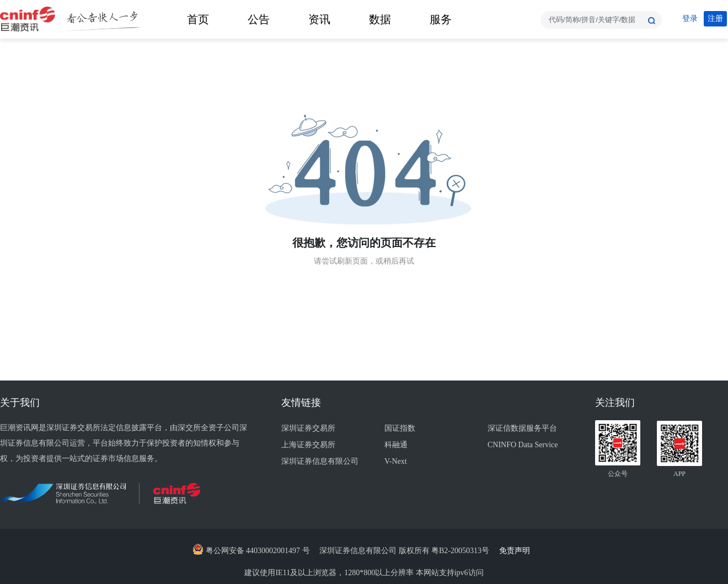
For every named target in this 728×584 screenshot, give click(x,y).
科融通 (396, 445)
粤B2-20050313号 (461, 551)
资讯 (319, 19)
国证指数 (400, 428)
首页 (198, 19)
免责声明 (518, 551)
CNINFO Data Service (523, 445)
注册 (715, 18)
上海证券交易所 (308, 445)
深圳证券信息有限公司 (320, 461)
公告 (259, 19)
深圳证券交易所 (308, 428)
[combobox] (601, 20)
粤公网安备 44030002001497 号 (251, 551)
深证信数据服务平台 (522, 428)
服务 (441, 19)
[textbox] (601, 20)
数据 (380, 19)
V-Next (396, 461)
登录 (690, 18)
